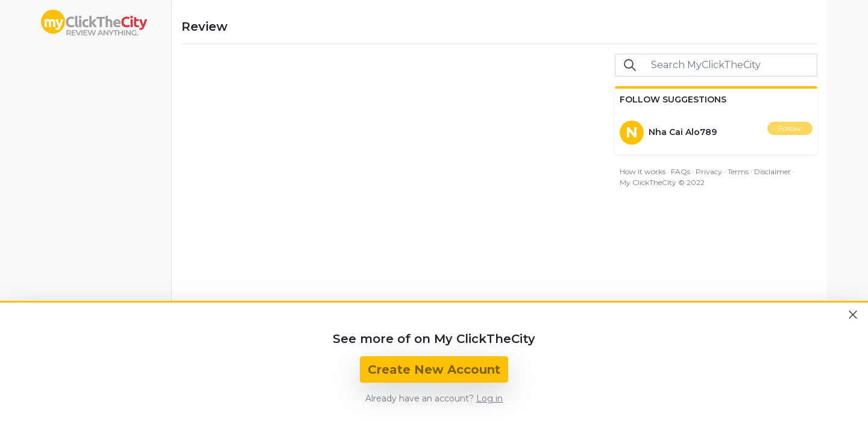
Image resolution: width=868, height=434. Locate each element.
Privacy (709, 171)
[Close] (853, 314)
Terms (738, 171)
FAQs (681, 171)
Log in (489, 398)
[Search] (731, 65)
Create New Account (434, 370)
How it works (643, 171)
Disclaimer (772, 171)
